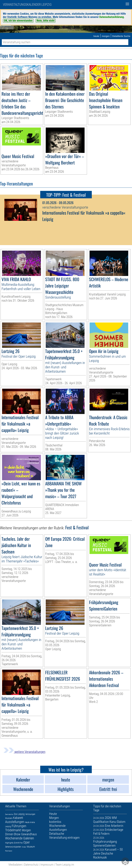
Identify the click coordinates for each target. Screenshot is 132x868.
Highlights (9, 843)
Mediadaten (15, 865)
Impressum (47, 865)
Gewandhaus (29, 834)
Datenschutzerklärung (112, 17)
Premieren (9, 851)
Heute (27, 822)
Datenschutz (31, 865)
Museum (31, 847)
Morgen (26, 830)
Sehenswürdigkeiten (13, 847)
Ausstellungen (15, 822)
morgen (106, 36)
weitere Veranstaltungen (24, 752)
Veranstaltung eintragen (64, 838)
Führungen (19, 826)
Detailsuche (57, 834)
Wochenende (14, 838)
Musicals (9, 818)
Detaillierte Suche (121, 36)
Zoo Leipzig (19, 814)
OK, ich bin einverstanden (18, 21)
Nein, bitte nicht (46, 21)
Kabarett (18, 818)
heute (96, 36)
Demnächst (9, 814)
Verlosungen (30, 814)
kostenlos (55, 822)
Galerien (29, 838)
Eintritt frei (18, 843)
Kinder (24, 847)
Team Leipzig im (65, 865)
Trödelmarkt (13, 830)
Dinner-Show (13, 834)
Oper (27, 842)
